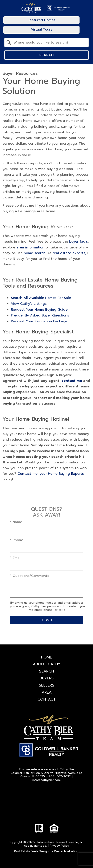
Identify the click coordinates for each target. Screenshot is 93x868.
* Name (16, 522)
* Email (15, 558)
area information (30, 247)
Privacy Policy (59, 846)
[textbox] (49, 42)
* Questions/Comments (29, 576)
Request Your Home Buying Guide (39, 310)
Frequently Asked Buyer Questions (40, 315)
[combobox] (46, 42)
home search (35, 253)
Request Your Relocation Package (39, 321)
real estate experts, (69, 253)
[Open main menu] (85, 25)
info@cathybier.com (46, 780)
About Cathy (47, 664)
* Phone (16, 540)
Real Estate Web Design (31, 851)
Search (46, 55)
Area (47, 692)
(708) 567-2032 (59, 776)
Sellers (47, 685)
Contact (47, 699)
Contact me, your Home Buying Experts (51, 474)
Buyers (47, 678)
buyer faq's (78, 242)
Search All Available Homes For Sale (41, 298)
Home (46, 657)
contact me (72, 381)
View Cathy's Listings (29, 304)
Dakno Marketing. (66, 851)
